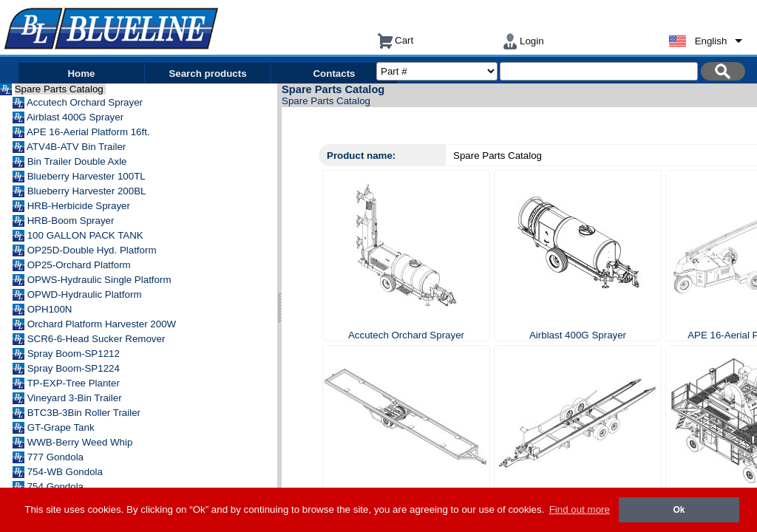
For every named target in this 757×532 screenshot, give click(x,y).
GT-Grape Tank (62, 427)
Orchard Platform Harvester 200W (103, 324)
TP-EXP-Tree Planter (74, 383)
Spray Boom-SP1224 (75, 368)
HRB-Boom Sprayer (72, 221)
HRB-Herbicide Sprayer (80, 206)
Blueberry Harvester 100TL (88, 176)
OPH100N (51, 309)
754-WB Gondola (67, 472)
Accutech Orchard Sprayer (86, 102)
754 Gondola (57, 487)
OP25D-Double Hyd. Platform (94, 250)
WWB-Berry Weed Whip (81, 442)
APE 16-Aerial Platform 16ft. (89, 132)
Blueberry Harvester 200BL (88, 191)
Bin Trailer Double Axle (79, 161)
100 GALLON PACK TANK (87, 235)
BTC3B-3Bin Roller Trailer (85, 413)
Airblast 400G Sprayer (77, 117)
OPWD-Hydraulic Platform (86, 294)
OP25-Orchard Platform (81, 265)
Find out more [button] (580, 509)
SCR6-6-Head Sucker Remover (98, 339)
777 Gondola (57, 457)
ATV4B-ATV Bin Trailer (78, 147)
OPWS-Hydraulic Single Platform (101, 280)
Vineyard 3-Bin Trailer (76, 398)
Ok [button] (679, 510)
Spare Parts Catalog (61, 89)
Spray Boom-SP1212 (75, 354)
